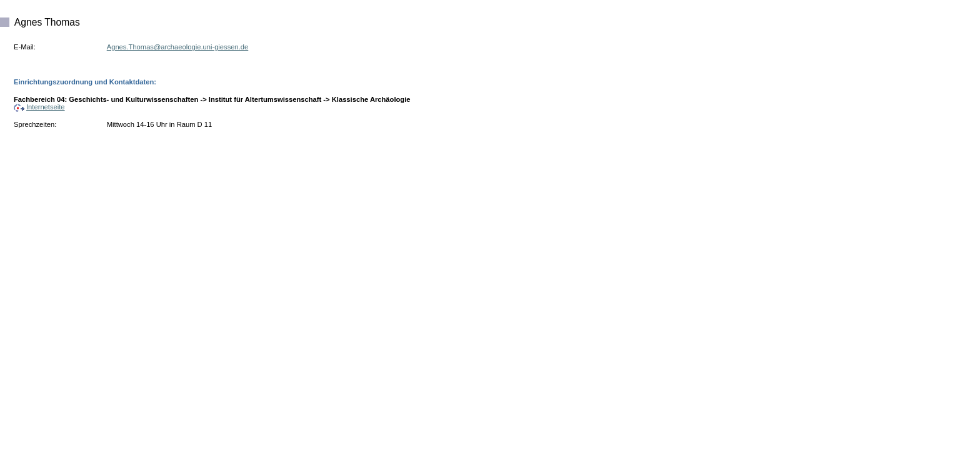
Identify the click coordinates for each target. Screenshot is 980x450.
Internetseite (39, 107)
